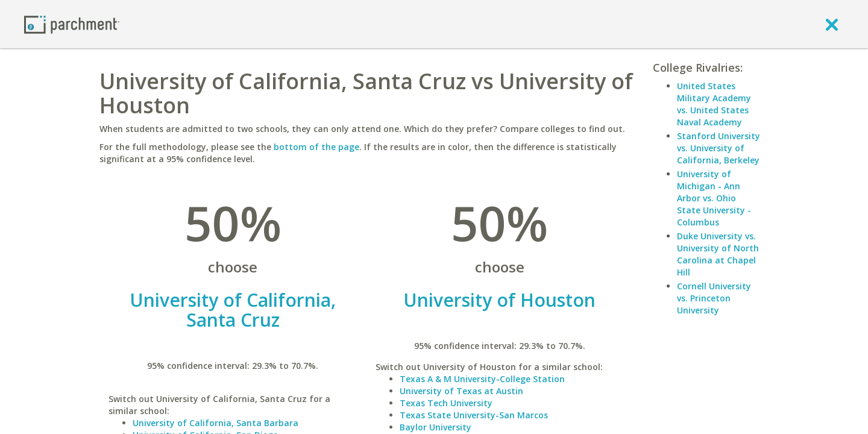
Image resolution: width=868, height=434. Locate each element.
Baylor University (436, 427)
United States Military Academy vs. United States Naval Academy (714, 104)
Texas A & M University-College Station (482, 379)
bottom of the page (316, 147)
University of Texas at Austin (461, 391)
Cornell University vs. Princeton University (714, 298)
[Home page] (72, 24)
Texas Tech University (446, 403)
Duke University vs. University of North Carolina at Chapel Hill (718, 254)
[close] (832, 24)
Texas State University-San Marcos (474, 415)
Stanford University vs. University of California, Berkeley (719, 148)
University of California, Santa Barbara (215, 423)
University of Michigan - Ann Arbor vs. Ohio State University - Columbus (714, 198)
